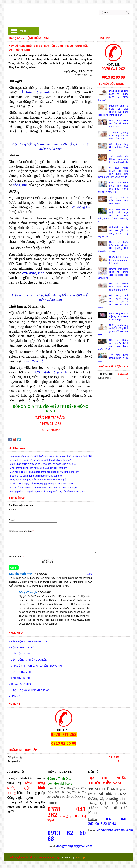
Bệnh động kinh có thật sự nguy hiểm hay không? (119, 316)
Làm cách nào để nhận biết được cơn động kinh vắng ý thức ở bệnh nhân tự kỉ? (113, 215)
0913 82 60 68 (67, 836)
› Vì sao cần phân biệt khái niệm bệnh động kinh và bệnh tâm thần (42, 488)
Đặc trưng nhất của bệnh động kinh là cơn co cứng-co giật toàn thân (113, 302)
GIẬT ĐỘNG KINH (19, 654)
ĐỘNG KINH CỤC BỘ (21, 648)
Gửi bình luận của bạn (21, 531)
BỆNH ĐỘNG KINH (20, 672)
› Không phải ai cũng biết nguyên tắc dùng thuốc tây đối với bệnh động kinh (47, 491)
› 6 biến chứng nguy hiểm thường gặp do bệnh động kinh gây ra (41, 484)
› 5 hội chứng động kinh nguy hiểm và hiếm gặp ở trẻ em (38, 468)
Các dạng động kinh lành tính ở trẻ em (119, 147)
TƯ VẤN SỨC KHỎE (21, 684)
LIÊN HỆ (14, 696)
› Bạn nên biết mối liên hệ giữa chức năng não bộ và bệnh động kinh (44, 472)
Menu (24, 31)
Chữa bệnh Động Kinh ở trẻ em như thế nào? (119, 260)
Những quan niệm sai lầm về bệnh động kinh (119, 124)
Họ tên (13, 510)
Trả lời (88, 574)
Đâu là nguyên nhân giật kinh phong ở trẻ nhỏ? (119, 287)
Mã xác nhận (16, 557)
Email (12, 520)
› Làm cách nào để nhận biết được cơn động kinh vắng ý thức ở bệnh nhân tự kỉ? (50, 456)
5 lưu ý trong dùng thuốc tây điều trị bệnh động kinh (119, 135)
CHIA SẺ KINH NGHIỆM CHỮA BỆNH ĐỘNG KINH (36, 666)
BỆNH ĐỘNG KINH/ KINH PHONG (28, 641)
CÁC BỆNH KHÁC (19, 678)
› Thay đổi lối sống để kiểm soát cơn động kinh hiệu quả (37, 480)
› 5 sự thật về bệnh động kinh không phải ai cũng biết (36, 476)
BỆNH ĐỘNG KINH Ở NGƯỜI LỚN (28, 660)
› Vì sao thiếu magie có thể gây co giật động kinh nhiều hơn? (40, 460)
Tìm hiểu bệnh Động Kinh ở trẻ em (113, 358)
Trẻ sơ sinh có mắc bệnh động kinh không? (119, 201)
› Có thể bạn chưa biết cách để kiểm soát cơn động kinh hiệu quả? (43, 464)
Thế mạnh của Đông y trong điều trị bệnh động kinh (119, 159)
